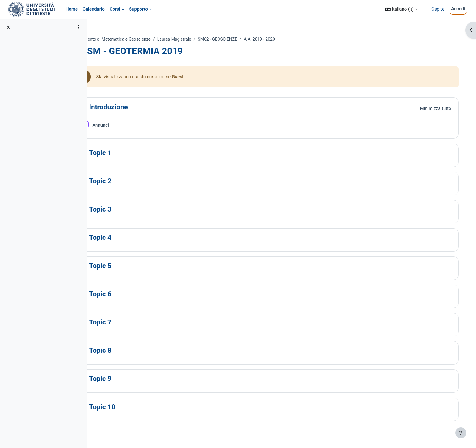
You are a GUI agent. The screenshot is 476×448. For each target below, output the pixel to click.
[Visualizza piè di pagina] (461, 433)
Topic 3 (127, 209)
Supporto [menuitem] (138, 9)
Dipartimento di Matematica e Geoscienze (138, 39)
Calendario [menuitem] (94, 9)
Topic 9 (127, 379)
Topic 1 (127, 153)
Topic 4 (127, 238)
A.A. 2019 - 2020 (286, 39)
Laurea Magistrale (201, 39)
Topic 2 (127, 181)
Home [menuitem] (72, 9)
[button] (401, 9)
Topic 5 (127, 266)
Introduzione (135, 107)
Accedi (458, 9)
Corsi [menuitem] (115, 9)
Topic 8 (127, 351)
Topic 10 (129, 407)
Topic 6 (127, 294)
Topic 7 (127, 322)
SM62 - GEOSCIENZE (244, 39)
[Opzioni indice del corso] (79, 27)
